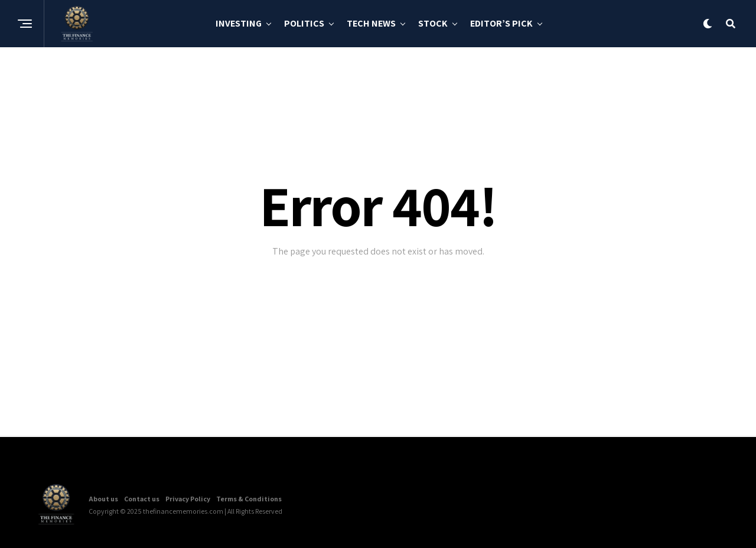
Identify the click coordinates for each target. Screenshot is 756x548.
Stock (433, 23)
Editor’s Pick (501, 23)
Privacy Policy (188, 499)
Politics (304, 23)
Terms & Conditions (249, 499)
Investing (239, 23)
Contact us (142, 499)
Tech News (371, 23)
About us (103, 499)
